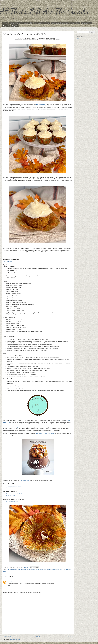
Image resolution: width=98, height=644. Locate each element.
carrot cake (23, 569)
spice (54, 569)
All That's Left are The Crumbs (14, 486)
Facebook (11, 427)
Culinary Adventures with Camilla (14, 494)
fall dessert (49, 569)
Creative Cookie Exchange (60, 23)
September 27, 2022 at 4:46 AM (17, 581)
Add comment (7, 589)
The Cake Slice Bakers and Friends (45, 433)
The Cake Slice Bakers (42, 23)
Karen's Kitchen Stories (12, 502)
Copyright (15, 26)
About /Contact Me (16, 23)
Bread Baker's (86, 23)
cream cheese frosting (41, 569)
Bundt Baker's (75, 23)
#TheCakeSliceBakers (12, 569)
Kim (8, 581)
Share (78, 38)
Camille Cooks (10, 488)
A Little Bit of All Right (11, 496)
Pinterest (25, 427)
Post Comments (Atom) (15, 640)
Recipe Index (28, 23)
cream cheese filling (31, 569)
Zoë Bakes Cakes (41, 104)
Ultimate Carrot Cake (60, 569)
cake (19, 569)
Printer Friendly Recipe (8, 262)
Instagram (17, 427)
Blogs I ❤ (6, 26)
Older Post (69, 636)
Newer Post (7, 636)
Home (5, 23)
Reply (9, 585)
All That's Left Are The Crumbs (44, 11)
